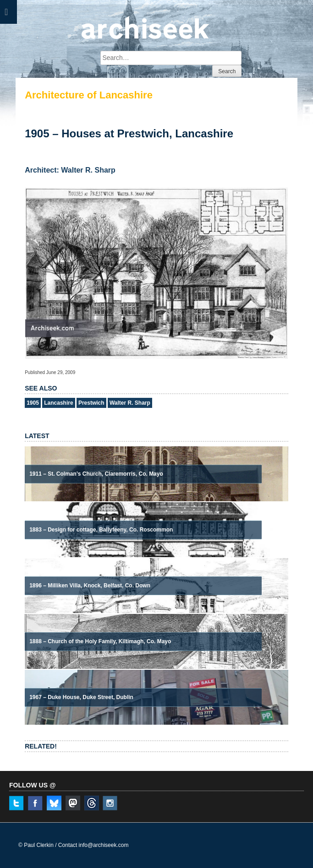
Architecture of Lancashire (89, 95)
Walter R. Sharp (130, 403)
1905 (33, 403)
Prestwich (91, 403)
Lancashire (58, 403)
